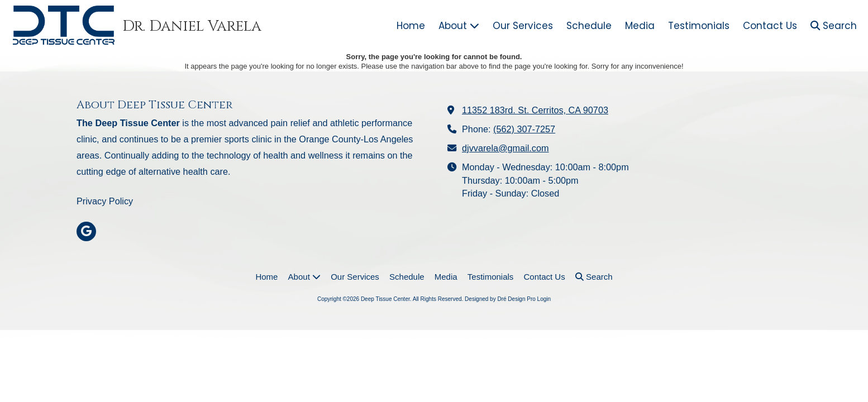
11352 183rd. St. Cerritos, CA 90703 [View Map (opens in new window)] (535, 110)
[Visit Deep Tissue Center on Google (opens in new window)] (86, 231)
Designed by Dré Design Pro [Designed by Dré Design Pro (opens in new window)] (500, 299)
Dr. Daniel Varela (192, 26)
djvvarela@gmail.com (505, 148)
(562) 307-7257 (524, 129)
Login (544, 299)
